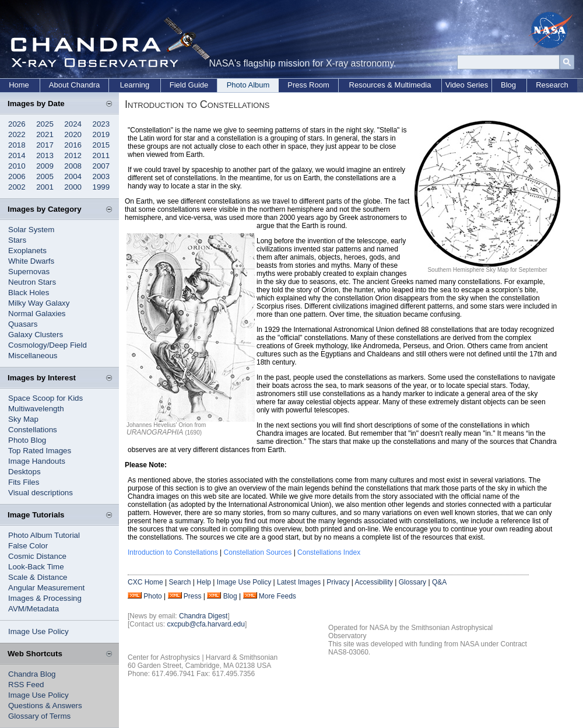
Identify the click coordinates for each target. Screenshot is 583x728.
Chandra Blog (32, 674)
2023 (101, 124)
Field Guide (189, 85)
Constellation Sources (258, 552)
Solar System (31, 230)
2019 (101, 134)
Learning (135, 85)
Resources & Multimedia (390, 85)
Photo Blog (27, 440)
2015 (101, 145)
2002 (17, 187)
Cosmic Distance (37, 556)
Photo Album (248, 85)
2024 (73, 124)
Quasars (23, 324)
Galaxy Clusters (36, 335)
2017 (45, 145)
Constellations (33, 430)
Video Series (467, 85)
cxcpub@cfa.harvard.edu (206, 624)
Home (19, 85)
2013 (45, 155)
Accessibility (374, 582)
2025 (45, 124)
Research (552, 85)
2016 (73, 145)
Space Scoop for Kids (45, 398)
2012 (73, 155)
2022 (17, 134)
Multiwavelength (36, 409)
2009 (45, 166)
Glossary (412, 582)
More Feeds (278, 596)
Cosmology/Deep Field (48, 345)
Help (204, 582)
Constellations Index (329, 552)
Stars (17, 240)
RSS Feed (26, 685)
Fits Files (24, 482)
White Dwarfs (31, 261)
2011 (101, 155)
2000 (73, 187)
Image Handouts (37, 461)
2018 (17, 145)
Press (193, 596)
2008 (73, 166)
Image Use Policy (38, 631)
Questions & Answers (45, 706)
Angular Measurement (46, 588)
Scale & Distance (38, 577)
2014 (17, 155)
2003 (101, 176)
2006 (17, 176)
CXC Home (145, 582)
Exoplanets (27, 251)
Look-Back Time (36, 567)
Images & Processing (45, 598)
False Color (28, 546)
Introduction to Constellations (173, 552)
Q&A (439, 582)
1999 (101, 187)
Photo (152, 596)
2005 (45, 176)
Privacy (338, 582)
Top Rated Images (40, 451)
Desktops (24, 472)
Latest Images (299, 582)
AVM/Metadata (34, 609)
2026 (17, 124)
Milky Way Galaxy (39, 303)
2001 (45, 187)
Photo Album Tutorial (44, 535)
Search (180, 582)
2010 (17, 166)
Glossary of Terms (39, 716)
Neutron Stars (32, 282)
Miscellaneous (33, 356)
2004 (73, 176)
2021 (45, 134)
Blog (508, 85)
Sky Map (23, 419)
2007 (101, 166)
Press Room (308, 85)
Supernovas (29, 272)
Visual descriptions (41, 493)
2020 (73, 134)
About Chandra (74, 85)
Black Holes (29, 293)
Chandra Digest (203, 616)
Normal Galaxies (37, 314)
